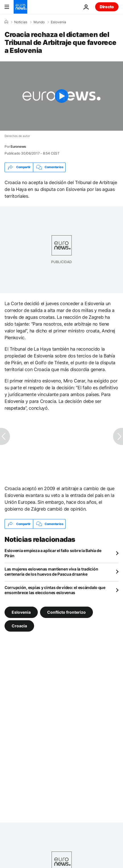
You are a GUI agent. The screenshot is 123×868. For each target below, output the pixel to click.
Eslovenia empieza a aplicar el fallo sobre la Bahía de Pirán (53, 553)
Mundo (39, 22)
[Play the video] (61, 96)
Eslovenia (59, 22)
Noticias (21, 22)
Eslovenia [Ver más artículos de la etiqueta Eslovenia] (21, 612)
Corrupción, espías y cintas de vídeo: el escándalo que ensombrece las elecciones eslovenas (55, 590)
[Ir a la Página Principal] (20, 7)
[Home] (6, 22)
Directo (107, 7)
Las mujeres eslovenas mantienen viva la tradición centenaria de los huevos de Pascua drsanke (51, 572)
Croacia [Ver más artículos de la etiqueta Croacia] (19, 626)
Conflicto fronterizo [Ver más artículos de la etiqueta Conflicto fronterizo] (66, 612)
